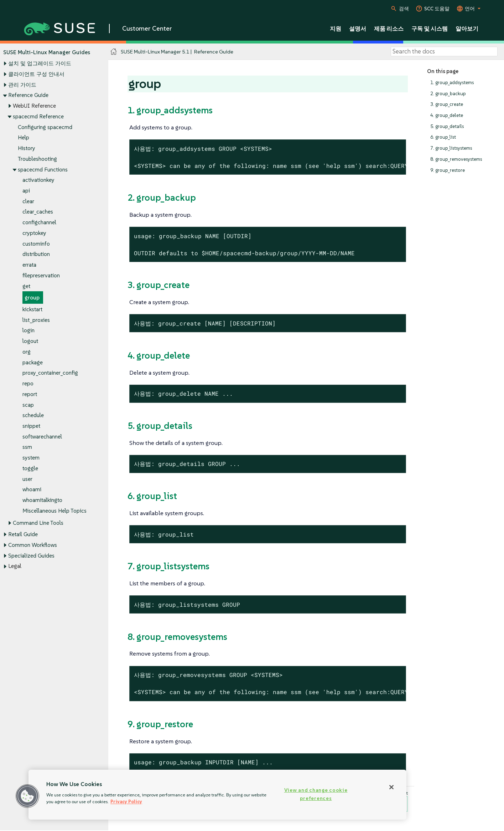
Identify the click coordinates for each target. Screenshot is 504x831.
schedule (33, 415)
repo (28, 383)
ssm (27, 447)
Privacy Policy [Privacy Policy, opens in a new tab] (126, 802)
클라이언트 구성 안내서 (36, 74)
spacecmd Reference (38, 116)
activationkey (38, 180)
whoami (32, 490)
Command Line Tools (38, 523)
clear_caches (38, 212)
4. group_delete (447, 115)
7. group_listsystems (451, 148)
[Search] (444, 52)
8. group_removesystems (456, 159)
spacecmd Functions (43, 170)
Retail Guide (23, 535)
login (28, 331)
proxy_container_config (50, 373)
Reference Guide (28, 95)
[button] (27, 796)
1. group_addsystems (452, 83)
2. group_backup (448, 94)
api (26, 191)
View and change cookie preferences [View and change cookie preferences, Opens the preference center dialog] (316, 794)
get (26, 286)
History (27, 148)
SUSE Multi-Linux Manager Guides (47, 52)
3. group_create (447, 105)
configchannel (39, 223)
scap (28, 405)
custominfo (36, 244)
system (31, 458)
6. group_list (443, 137)
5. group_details (447, 126)
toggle (30, 468)
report (30, 394)
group (32, 298)
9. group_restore (448, 170)
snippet (31, 426)
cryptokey (34, 233)
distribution (36, 254)
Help (24, 138)
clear (28, 201)
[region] (217, 795)
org (27, 352)
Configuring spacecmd (45, 127)
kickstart (32, 309)
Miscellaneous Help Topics (54, 511)
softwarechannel (42, 437)
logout (30, 341)
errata (29, 265)
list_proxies (36, 320)
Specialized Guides (31, 556)
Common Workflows (33, 545)
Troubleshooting (37, 159)
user (27, 479)
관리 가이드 (22, 85)
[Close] (391, 787)
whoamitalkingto (42, 500)
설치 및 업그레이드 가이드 (40, 64)
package (33, 362)
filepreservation (41, 275)
